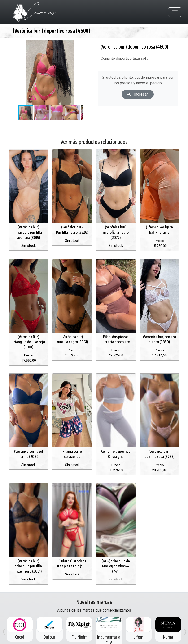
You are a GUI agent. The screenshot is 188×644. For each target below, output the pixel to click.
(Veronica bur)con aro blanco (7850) (160, 329)
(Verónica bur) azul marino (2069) (29, 444)
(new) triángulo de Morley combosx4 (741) (116, 546)
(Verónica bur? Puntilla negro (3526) (72, 225)
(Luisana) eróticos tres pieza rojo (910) (72, 544)
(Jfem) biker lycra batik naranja (159, 225)
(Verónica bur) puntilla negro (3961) (72, 329)
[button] (79, 44)
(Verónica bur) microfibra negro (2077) (116, 227)
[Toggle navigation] (175, 12)
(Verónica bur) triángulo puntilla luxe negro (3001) (28, 546)
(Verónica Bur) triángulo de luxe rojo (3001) (29, 332)
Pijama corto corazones (72, 444)
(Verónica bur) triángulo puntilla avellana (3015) (28, 227)
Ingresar (138, 94)
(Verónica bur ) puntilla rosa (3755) (160, 439)
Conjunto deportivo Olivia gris (116, 439)
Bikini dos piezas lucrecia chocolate (116, 329)
